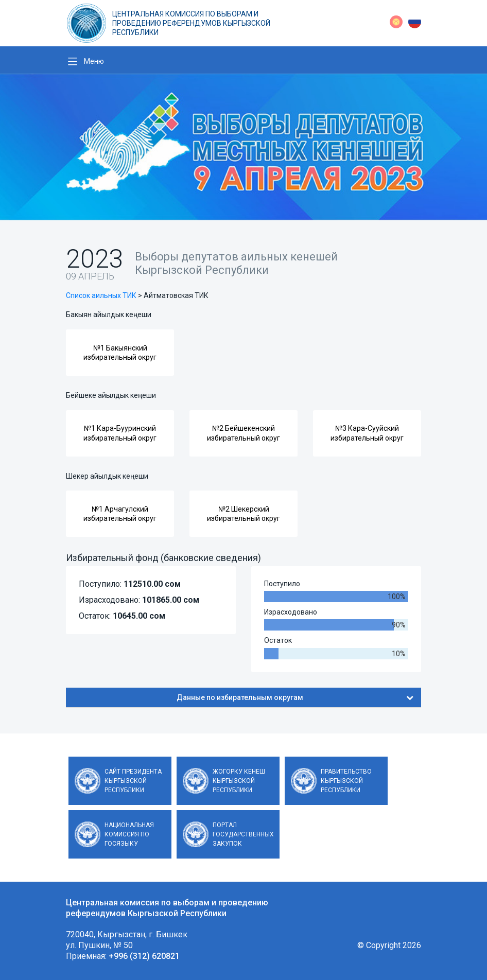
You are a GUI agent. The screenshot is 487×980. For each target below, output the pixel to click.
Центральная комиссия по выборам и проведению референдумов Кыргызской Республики (191, 23)
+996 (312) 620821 (144, 956)
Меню (94, 61)
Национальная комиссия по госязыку (129, 834)
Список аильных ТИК (101, 295)
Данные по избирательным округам (295, 697)
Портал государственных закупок (243, 834)
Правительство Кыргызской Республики (346, 781)
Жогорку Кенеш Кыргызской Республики (239, 781)
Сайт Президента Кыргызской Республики (133, 781)
